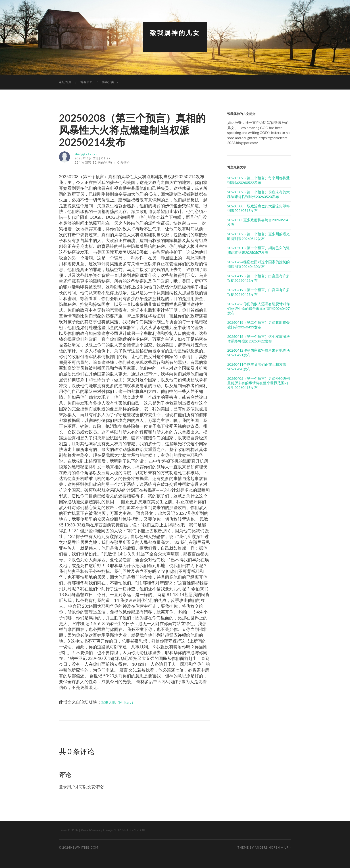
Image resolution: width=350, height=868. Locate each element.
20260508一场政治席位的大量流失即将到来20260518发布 (258, 208)
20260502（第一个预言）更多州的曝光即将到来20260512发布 (258, 236)
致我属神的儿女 (175, 32)
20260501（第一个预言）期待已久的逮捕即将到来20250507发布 (258, 250)
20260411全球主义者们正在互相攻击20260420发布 (257, 366)
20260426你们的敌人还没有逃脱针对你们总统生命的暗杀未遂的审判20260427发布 (258, 308)
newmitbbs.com (84, 847)
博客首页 (87, 82)
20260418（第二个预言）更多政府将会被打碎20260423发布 (258, 325)
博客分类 (108, 82)
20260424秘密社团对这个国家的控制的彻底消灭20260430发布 (258, 264)
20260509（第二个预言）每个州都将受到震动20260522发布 (258, 180)
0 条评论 (124, 162)
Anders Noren (267, 847)
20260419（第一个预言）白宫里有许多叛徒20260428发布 (258, 278)
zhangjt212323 (88, 154)
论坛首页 (65, 82)
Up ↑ (288, 847)
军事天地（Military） (122, 702)
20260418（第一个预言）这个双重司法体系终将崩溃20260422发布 (258, 338)
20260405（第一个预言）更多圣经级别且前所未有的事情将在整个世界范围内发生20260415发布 (258, 383)
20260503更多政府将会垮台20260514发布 (258, 222)
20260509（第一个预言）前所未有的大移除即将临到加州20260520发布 (258, 194)
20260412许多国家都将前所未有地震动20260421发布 (258, 353)
